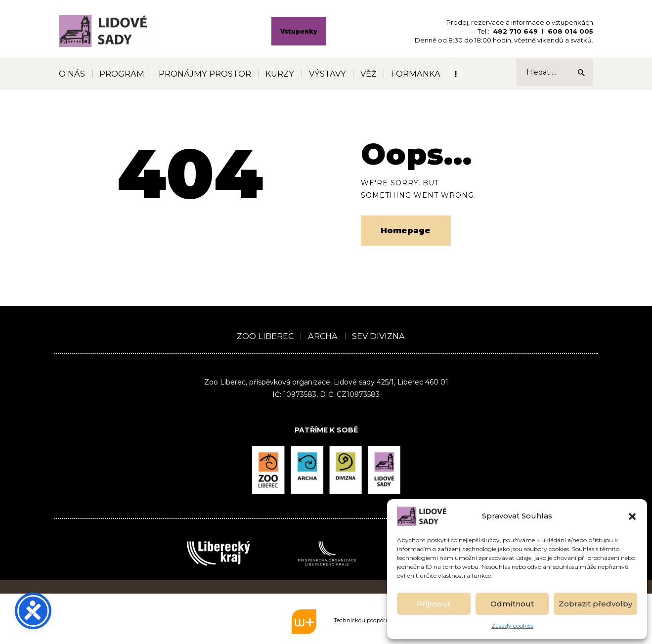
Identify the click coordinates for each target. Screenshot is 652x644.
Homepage (406, 231)
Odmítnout (512, 604)
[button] (632, 516)
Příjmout (434, 604)
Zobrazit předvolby (595, 604)
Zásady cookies (512, 625)
